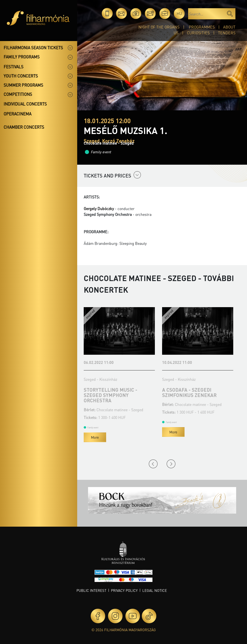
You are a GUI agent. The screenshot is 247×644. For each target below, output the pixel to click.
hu (179, 13)
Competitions (18, 94)
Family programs (22, 57)
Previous (153, 464)
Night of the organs (159, 27)
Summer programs (23, 85)
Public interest (91, 590)
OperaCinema (17, 114)
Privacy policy (124, 590)
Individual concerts (25, 104)
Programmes (202, 27)
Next (171, 464)
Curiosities (198, 33)
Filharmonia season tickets (33, 48)
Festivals (14, 67)
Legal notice (155, 590)
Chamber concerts (24, 127)
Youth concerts (21, 76)
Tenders (227, 33)
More (95, 437)
